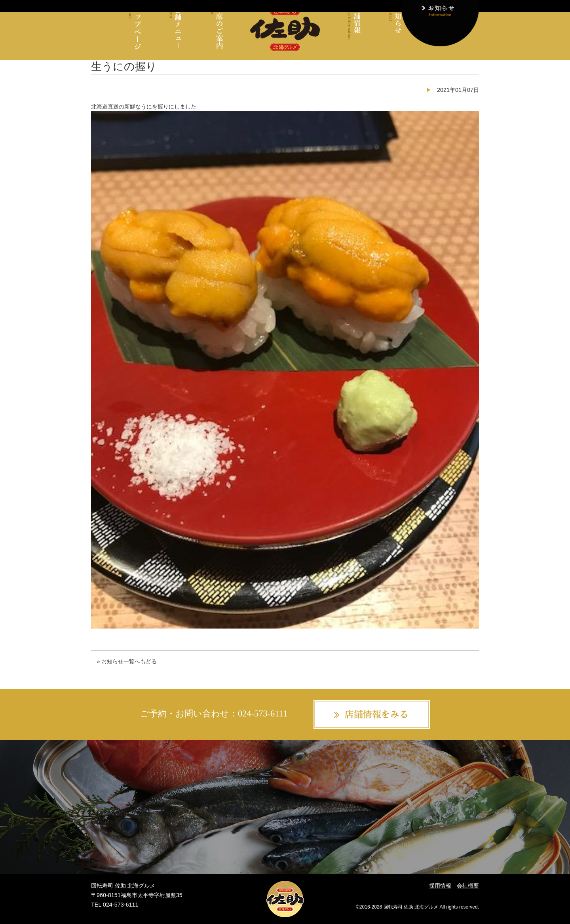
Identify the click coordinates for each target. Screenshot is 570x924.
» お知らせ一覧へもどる (127, 661)
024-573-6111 (263, 713)
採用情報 (440, 886)
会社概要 (468, 886)
